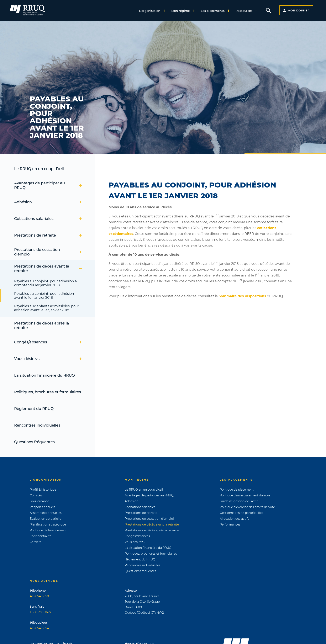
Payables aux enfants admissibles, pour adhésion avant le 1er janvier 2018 (47, 308)
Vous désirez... (48, 359)
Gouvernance (39, 501)
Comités (36, 495)
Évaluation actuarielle (45, 519)
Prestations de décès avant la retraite (48, 269)
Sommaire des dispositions (242, 296)
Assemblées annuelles (46, 513)
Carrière (36, 542)
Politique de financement (48, 530)
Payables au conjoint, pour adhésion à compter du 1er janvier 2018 (45, 283)
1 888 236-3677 (40, 612)
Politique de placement (237, 490)
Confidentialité (41, 536)
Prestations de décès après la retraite (42, 326)
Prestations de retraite (48, 235)
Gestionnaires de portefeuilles (241, 513)
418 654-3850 (39, 596)
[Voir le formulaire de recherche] (268, 10)
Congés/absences (48, 342)
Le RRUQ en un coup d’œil (39, 169)
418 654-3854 (39, 628)
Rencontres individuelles (37, 425)
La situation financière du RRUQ (44, 375)
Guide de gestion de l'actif (239, 501)
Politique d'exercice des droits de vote (247, 507)
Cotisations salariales (48, 219)
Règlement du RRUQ (34, 409)
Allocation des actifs (234, 519)
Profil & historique (43, 490)
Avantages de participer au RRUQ (48, 185)
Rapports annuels (42, 507)
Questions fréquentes (34, 442)
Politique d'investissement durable (245, 495)
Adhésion (48, 202)
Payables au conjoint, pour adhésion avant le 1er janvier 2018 (44, 296)
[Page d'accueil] (28, 10)
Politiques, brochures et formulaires (48, 392)
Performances (230, 524)
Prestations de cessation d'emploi (48, 252)
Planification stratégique (48, 524)
